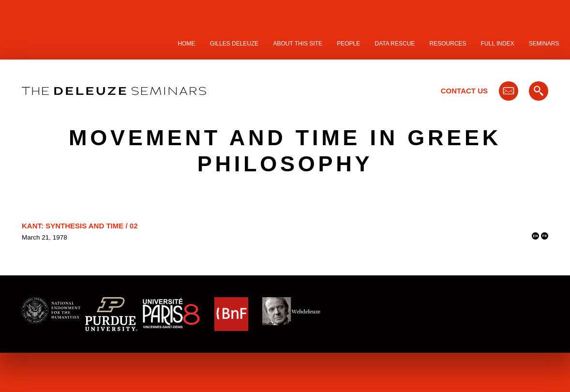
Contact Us (464, 91)
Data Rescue (395, 44)
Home (186, 44)
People (348, 44)
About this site (298, 44)
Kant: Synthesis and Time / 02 (80, 226)
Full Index (498, 44)
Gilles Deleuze (234, 44)
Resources (448, 44)
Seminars (544, 44)
